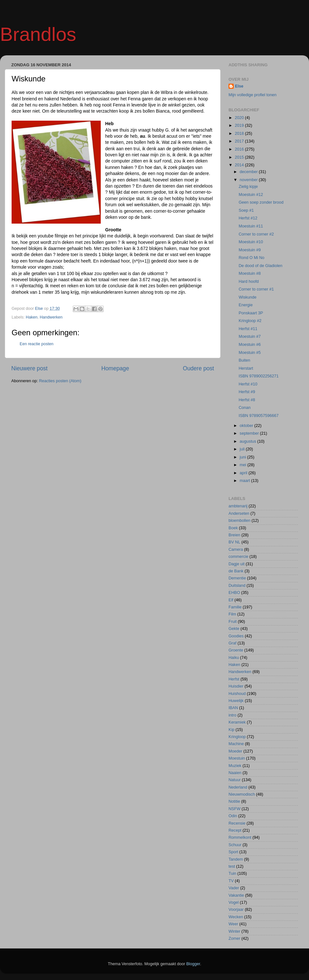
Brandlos (38, 34)
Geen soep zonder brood (261, 202)
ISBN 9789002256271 (258, 376)
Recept (235, 830)
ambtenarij (238, 506)
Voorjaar (236, 910)
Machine (236, 744)
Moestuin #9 (250, 250)
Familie (235, 607)
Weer (233, 924)
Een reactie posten (37, 344)
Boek (233, 528)
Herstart (246, 368)
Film (232, 614)
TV (231, 881)
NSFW (234, 809)
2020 (240, 118)
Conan (244, 408)
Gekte (234, 629)
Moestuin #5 (250, 353)
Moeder (235, 751)
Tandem (236, 859)
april (244, 473)
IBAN (233, 708)
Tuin (232, 874)
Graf (233, 643)
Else (239, 86)
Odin (233, 816)
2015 (240, 157)
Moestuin (237, 758)
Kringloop (237, 737)
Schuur (235, 845)
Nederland (238, 787)
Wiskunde (247, 297)
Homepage (115, 368)
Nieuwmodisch (242, 794)
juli (243, 449)
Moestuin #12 (251, 195)
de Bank (236, 571)
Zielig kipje (248, 187)
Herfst (234, 679)
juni (243, 457)
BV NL (234, 542)
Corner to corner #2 (256, 234)
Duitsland (237, 586)
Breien (234, 535)
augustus (249, 441)
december (249, 172)
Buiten (244, 360)
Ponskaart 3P (251, 313)
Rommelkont (240, 837)
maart (246, 481)
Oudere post (198, 368)
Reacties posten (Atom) (60, 381)
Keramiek (237, 722)
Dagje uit (237, 564)
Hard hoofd (248, 282)
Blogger (193, 964)
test (232, 866)
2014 (240, 165)
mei (244, 465)
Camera (236, 550)
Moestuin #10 (251, 242)
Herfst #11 (248, 329)
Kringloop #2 (250, 321)
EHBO (234, 593)
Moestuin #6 (250, 345)
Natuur (235, 780)
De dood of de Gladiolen (260, 266)
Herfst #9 (247, 392)
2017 (240, 141)
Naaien (235, 773)
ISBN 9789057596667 (258, 416)
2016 (240, 149)
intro (233, 715)
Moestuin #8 (250, 273)
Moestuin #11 (251, 226)
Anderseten (239, 513)
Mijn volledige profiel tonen (253, 95)
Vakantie (236, 895)
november (249, 180)
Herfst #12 (248, 218)
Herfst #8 (247, 400)
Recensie (237, 823)
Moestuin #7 (250, 337)
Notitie (234, 801)
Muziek (235, 766)
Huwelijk (236, 701)
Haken (32, 317)
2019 (240, 125)
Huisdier (236, 686)
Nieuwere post (29, 368)
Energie (245, 305)
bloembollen (239, 521)
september (250, 433)
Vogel (234, 902)
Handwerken (51, 317)
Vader (234, 888)
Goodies (236, 636)
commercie (239, 557)
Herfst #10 (248, 384)
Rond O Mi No (251, 258)
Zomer (234, 938)
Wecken (236, 917)
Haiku (234, 658)
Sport (233, 852)
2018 (240, 134)
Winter (234, 931)
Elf (231, 600)
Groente (236, 650)
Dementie (237, 578)
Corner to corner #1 (256, 289)
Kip (231, 730)
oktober (247, 426)
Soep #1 (246, 210)
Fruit (233, 622)
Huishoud (237, 694)
